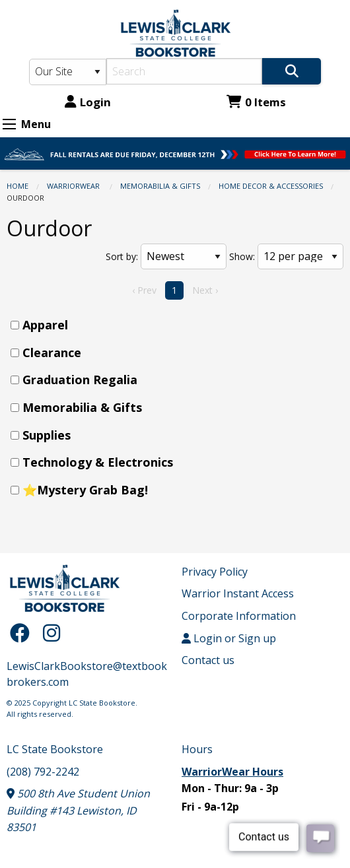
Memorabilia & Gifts (160, 186)
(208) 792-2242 (43, 772)
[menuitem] (179, 325)
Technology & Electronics (98, 462)
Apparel (45, 325)
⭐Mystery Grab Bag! (85, 490)
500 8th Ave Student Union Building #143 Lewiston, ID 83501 (78, 810)
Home (17, 186)
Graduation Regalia (80, 380)
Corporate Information (239, 616)
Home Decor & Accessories (271, 186)
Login (88, 102)
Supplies (47, 435)
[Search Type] (68, 72)
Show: (242, 256)
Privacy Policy (215, 572)
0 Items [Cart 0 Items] (256, 102)
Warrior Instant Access (238, 593)
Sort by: (122, 256)
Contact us (208, 660)
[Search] (185, 71)
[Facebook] (23, 633)
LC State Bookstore (55, 749)
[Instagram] (52, 633)
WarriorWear (74, 186)
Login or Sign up (229, 638)
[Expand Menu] (9, 124)
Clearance (52, 352)
